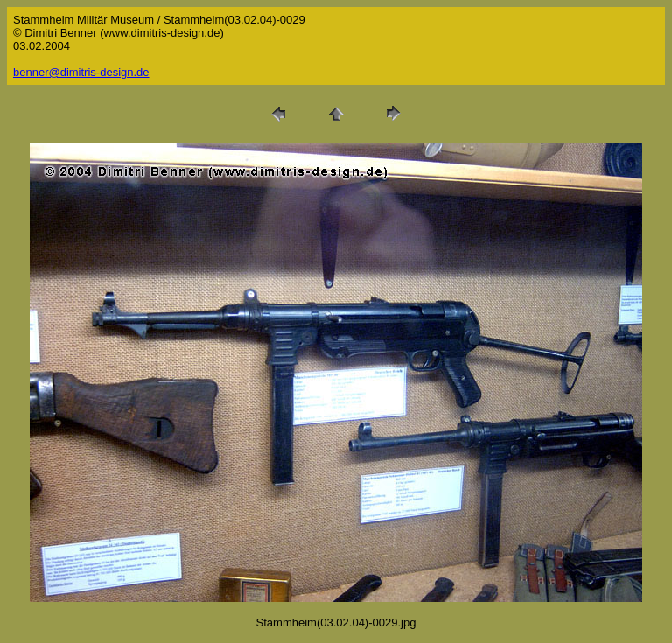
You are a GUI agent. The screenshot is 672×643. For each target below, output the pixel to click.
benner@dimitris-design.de (81, 72)
